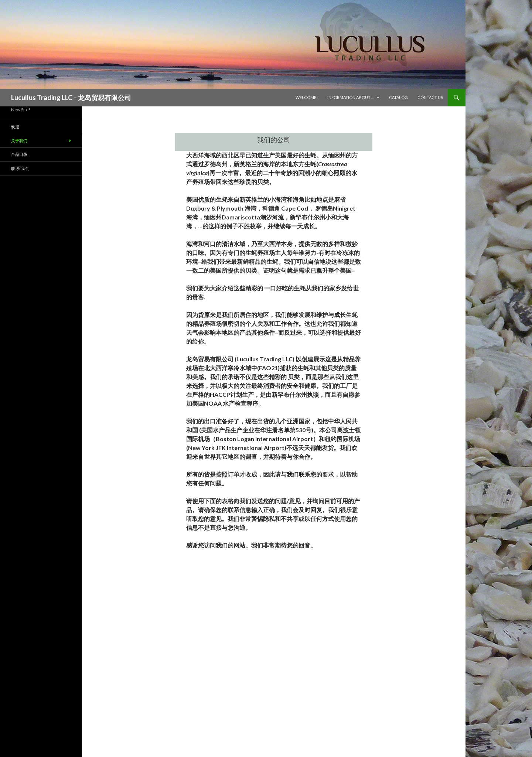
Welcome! (307, 97)
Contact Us (430, 97)
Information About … (351, 97)
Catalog (398, 97)
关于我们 (19, 141)
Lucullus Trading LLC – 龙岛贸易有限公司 (71, 98)
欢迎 (15, 127)
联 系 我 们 (20, 168)
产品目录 (19, 154)
